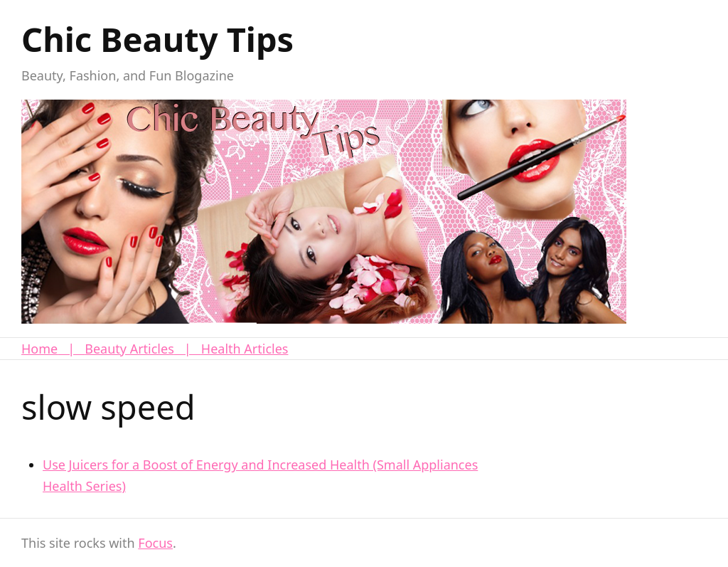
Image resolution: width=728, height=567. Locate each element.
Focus (155, 543)
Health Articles (245, 349)
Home (39, 349)
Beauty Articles (129, 349)
